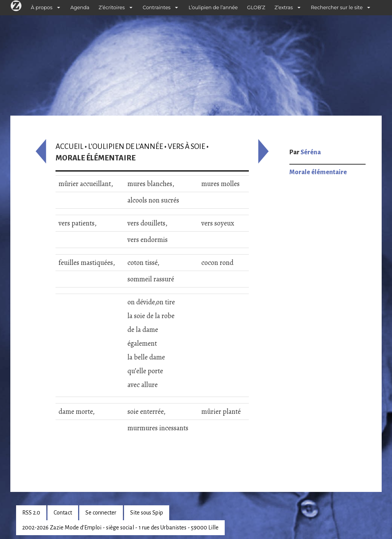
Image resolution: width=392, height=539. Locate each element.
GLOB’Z (256, 7)
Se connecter (101, 513)
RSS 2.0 (31, 513)
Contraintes (157, 7)
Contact (63, 513)
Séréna (311, 152)
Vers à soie (186, 146)
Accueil (69, 146)
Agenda (80, 7)
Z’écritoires (112, 7)
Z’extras (284, 7)
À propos (42, 7)
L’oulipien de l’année (213, 7)
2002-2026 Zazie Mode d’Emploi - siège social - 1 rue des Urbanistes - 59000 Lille (120, 528)
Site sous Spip (147, 513)
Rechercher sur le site (337, 7)
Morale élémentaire (318, 172)
